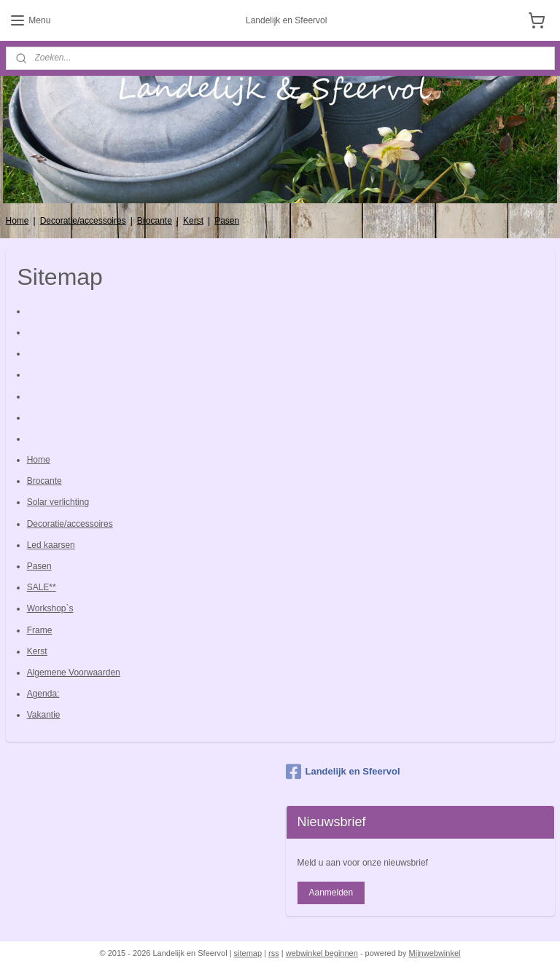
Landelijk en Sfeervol (343, 772)
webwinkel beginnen (322, 953)
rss (274, 953)
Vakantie (44, 715)
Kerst (193, 221)
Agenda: (43, 694)
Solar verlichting (58, 502)
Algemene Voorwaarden (74, 673)
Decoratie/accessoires (83, 221)
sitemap (248, 953)
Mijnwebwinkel (435, 953)
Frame (40, 630)
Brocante (155, 221)
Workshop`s (50, 608)
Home (17, 221)
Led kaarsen (51, 544)
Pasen (227, 221)
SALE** (42, 587)
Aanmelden (331, 893)
